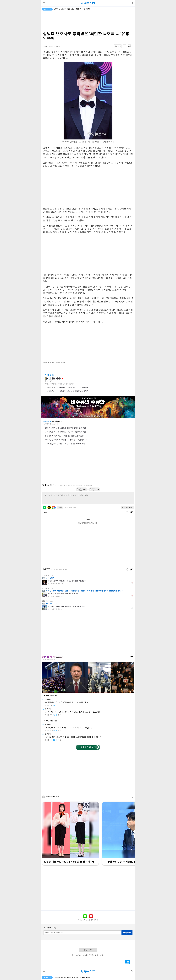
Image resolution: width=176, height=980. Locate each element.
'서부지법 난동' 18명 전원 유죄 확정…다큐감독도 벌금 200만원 (72, 712)
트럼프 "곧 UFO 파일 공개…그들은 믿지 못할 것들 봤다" (67, 391)
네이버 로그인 (45, 508)
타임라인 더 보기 (88, 747)
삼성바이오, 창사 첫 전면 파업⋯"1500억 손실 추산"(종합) (66, 432)
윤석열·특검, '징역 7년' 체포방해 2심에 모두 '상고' (67, 702)
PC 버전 (88, 950)
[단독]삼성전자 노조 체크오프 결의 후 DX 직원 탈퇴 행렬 (65, 428)
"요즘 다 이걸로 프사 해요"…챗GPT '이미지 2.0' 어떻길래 (67, 388)
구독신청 (127, 933)
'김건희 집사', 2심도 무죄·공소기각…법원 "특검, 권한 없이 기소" (73, 737)
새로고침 (61, 422)
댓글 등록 (129, 507)
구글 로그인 (54, 508)
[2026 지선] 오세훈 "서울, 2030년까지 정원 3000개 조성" (65, 444)
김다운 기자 (54, 378)
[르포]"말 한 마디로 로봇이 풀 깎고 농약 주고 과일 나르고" (66, 440)
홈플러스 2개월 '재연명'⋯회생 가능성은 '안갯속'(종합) (64, 436)
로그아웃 (60, 507)
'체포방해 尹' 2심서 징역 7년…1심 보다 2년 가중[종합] (69, 728)
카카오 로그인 (49, 508)
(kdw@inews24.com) (58, 362)
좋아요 (63, 379)
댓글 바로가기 (128, 962)
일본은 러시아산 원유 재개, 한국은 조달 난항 (72, 9)
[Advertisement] (88, 22)
